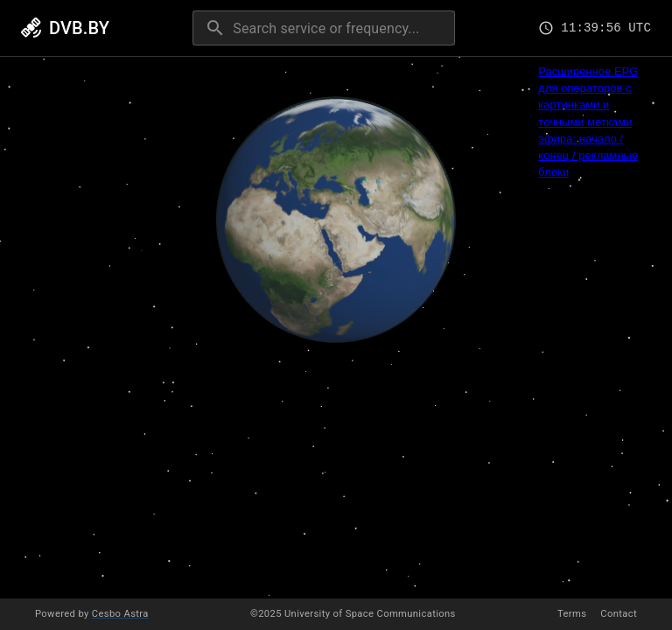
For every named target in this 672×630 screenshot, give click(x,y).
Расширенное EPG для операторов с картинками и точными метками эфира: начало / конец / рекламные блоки (588, 122)
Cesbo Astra (120, 614)
